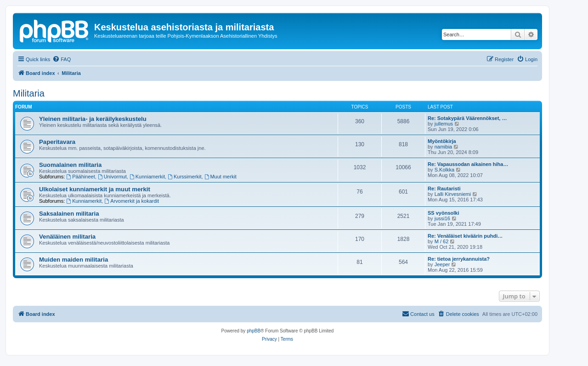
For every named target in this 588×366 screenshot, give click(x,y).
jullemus (444, 124)
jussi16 (442, 218)
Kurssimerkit (184, 177)
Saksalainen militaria (69, 214)
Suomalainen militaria (70, 165)
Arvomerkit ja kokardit (132, 201)
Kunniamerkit (147, 177)
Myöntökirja (442, 141)
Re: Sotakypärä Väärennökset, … (467, 118)
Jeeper (442, 264)
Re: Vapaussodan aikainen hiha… (468, 164)
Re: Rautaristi (444, 189)
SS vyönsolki (443, 213)
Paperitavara (57, 142)
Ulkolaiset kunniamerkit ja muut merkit (95, 189)
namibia (444, 147)
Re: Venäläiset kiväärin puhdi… (465, 236)
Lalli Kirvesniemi (453, 194)
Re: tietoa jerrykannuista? (459, 259)
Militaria (29, 93)
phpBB (254, 331)
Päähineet (80, 177)
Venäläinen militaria (67, 237)
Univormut (112, 177)
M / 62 (442, 241)
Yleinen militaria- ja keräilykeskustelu (93, 119)
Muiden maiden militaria (73, 260)
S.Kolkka (444, 170)
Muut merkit (220, 177)
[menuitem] (62, 59)
